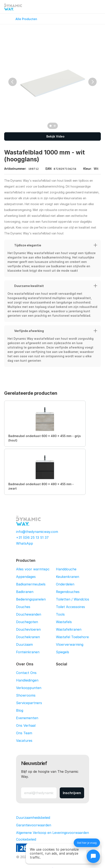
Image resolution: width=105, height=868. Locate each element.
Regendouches (68, 592)
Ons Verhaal (26, 725)
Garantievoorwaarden (34, 825)
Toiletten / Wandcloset (74, 599)
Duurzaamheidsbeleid (33, 818)
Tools (60, 614)
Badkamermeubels (31, 584)
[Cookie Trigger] (26, 839)
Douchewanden (29, 614)
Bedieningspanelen (31, 599)
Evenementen (27, 718)
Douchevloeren (28, 629)
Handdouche (66, 569)
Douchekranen (28, 637)
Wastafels (64, 622)
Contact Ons (26, 673)
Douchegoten (27, 622)
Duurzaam (24, 644)
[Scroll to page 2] (55, 126)
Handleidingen (27, 680)
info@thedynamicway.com (37, 532)
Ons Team (24, 733)
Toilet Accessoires (70, 607)
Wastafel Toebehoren (73, 637)
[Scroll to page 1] (50, 126)
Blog (20, 710)
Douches (23, 607)
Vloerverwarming (70, 644)
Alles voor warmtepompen (37, 569)
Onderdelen (65, 584)
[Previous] (13, 82)
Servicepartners (29, 703)
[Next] (92, 82)
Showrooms (26, 695)
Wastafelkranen (69, 629)
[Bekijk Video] (52, 136)
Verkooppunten (29, 688)
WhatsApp (25, 543)
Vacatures (24, 741)
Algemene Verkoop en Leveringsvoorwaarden (52, 833)
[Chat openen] (93, 856)
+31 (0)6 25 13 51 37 (32, 538)
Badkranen (25, 592)
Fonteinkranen (28, 652)
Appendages (26, 577)
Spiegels (63, 652)
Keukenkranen (68, 577)
